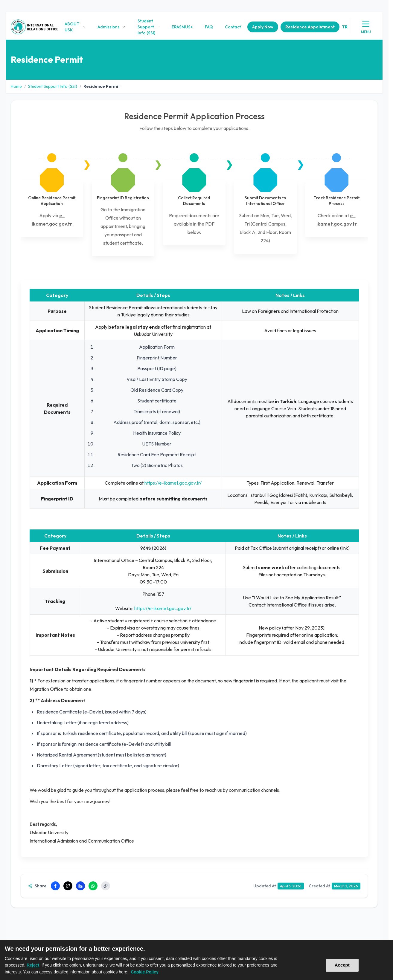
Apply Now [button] (263, 27)
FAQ (209, 27)
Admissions (112, 27)
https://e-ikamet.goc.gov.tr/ (173, 483)
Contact (233, 27)
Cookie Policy (145, 972)
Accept (342, 965)
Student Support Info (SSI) (149, 27)
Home (16, 86)
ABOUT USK (75, 27)
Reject (33, 965)
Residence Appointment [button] (310, 27)
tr (345, 27)
